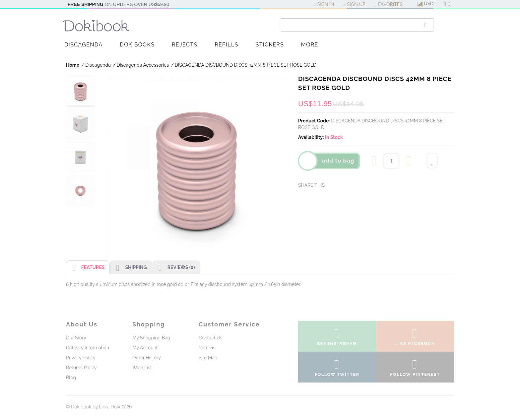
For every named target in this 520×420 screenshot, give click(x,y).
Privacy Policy (81, 358)
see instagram (337, 338)
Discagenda (98, 65)
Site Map (208, 358)
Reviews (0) (174, 268)
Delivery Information (88, 348)
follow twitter (337, 369)
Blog (71, 378)
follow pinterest (415, 369)
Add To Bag (338, 161)
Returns (207, 348)
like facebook (415, 338)
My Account (145, 348)
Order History (147, 358)
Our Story (76, 338)
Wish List (142, 368)
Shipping (128, 268)
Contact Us (210, 338)
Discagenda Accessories (143, 65)
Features (85, 268)
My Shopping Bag (151, 338)
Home (73, 65)
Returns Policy (81, 368)
